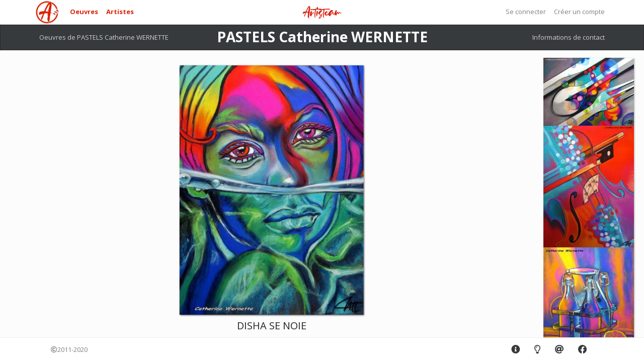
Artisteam (322, 13)
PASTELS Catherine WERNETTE (322, 37)
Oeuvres (84, 12)
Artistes (120, 12)
